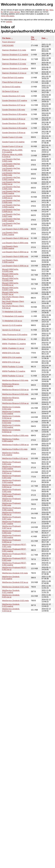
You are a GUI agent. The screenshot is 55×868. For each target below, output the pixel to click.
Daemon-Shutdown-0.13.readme (15, 68)
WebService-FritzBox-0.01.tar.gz (15, 458)
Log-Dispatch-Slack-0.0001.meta (15, 229)
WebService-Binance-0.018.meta (15, 394)
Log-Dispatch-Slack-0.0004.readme (10, 247)
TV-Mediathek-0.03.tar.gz (12, 321)
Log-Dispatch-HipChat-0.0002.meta (11, 174)
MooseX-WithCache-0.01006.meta (10, 279)
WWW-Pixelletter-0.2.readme (14, 371)
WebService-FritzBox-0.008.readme (11, 440)
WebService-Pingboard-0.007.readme (12, 523)
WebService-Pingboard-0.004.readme (12, 481)
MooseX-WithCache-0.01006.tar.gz (10, 284)
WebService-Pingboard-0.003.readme (12, 468)
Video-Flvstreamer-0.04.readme (15, 335)
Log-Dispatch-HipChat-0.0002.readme (11, 179)
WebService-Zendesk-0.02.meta (15, 573)
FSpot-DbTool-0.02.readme (13, 78)
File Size (33, 38)
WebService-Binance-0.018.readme (11, 399)
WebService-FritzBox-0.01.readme (11, 454)
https (51, 10)
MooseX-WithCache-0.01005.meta (10, 270)
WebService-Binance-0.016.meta (15, 380)
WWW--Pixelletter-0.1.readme (14, 344)
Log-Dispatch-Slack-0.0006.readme (10, 261)
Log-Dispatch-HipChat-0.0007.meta (11, 215)
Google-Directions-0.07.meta (14, 96)
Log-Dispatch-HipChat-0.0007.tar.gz (11, 224)
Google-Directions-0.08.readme (15, 114)
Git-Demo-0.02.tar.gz (10, 91)
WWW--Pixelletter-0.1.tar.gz (13, 348)
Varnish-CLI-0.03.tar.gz (11, 330)
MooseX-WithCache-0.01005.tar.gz (10, 275)
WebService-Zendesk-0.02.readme (11, 578)
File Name (6, 38)
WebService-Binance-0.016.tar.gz (15, 390)
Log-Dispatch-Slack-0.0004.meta (15, 243)
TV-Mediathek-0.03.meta (12, 312)
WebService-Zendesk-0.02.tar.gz (15, 582)
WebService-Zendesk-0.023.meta (15, 601)
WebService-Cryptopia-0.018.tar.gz (11, 431)
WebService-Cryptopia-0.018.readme (11, 426)
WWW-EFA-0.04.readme (12, 357)
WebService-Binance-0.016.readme (11, 385)
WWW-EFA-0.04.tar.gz (11, 362)
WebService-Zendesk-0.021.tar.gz (11, 596)
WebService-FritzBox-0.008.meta (15, 436)
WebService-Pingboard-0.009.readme (12, 536)
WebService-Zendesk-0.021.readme (11, 591)
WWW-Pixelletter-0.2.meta (13, 367)
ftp (2, 12)
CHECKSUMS (8, 46)
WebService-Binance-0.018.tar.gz (15, 403)
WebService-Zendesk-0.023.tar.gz (11, 610)
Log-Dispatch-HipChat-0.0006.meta (11, 201)
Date (44, 38)
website (9, 22)
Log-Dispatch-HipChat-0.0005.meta (11, 188)
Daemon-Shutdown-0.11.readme (15, 55)
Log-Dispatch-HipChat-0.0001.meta (11, 160)
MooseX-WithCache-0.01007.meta (10, 289)
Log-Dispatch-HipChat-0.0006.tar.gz (11, 211)
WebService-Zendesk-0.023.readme (11, 605)
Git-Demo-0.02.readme (11, 87)
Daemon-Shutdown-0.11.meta (14, 50)
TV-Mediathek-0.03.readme (13, 316)
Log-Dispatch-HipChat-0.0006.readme (11, 206)
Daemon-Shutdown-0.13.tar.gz (14, 73)
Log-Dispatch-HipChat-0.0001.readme (11, 165)
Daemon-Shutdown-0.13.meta (14, 64)
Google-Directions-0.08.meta (14, 110)
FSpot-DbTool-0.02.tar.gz (12, 82)
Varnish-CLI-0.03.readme (12, 325)
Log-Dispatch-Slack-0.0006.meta (15, 256)
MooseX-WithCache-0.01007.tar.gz (10, 293)
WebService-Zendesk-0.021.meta (15, 587)
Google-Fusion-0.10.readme (13, 142)
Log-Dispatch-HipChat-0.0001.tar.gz (11, 169)
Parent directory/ (9, 42)
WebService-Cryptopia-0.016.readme (11, 413)
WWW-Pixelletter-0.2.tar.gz (13, 376)
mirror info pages (8, 16)
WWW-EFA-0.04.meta (11, 353)
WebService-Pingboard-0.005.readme (12, 495)
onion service (15, 12)
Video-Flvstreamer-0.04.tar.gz (14, 339)
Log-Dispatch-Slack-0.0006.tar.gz (15, 266)
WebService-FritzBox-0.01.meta (15, 449)
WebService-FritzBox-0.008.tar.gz (15, 445)
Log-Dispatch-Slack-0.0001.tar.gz (15, 238)
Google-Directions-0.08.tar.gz (14, 119)
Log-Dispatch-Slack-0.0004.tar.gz (15, 252)
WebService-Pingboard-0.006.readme (12, 509)
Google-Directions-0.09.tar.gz (14, 133)
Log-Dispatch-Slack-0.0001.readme (10, 234)
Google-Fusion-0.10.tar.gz (12, 146)
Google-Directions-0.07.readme (15, 101)
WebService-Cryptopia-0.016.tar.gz (11, 417)
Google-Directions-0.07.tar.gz (14, 105)
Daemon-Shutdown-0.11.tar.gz (14, 59)
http (47, 10)
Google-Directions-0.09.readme (15, 128)
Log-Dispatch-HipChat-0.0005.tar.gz (11, 197)
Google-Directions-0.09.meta (14, 123)
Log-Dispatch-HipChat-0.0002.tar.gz (11, 183)
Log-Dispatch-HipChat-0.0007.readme (11, 220)
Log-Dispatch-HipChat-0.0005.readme (11, 192)
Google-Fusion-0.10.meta (12, 137)
